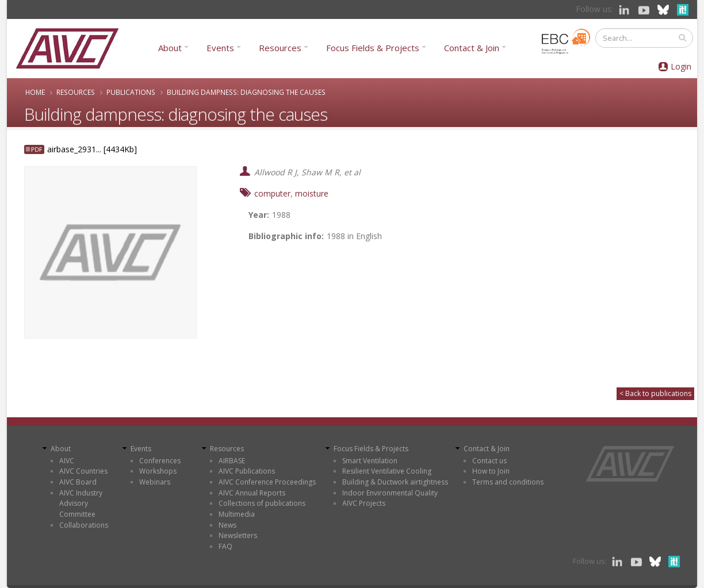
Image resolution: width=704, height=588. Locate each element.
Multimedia (237, 514)
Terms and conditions (508, 482)
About (170, 48)
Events (220, 48)
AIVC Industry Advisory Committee (81, 504)
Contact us (489, 461)
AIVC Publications (247, 471)
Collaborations (84, 525)
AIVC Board (78, 482)
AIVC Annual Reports (252, 493)
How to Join (491, 471)
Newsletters (238, 535)
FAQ (225, 546)
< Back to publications (655, 393)
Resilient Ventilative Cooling (387, 471)
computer (272, 193)
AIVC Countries (83, 471)
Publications (131, 92)
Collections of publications (262, 503)
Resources (280, 48)
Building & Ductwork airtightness (395, 482)
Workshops (158, 471)
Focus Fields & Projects (373, 48)
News (227, 525)
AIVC (67, 461)
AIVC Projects (364, 503)
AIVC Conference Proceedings (267, 482)
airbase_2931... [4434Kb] (92, 149)
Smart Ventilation (370, 461)
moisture (312, 193)
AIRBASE (232, 461)
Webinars (155, 482)
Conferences (160, 461)
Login (681, 66)
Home (35, 92)
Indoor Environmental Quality (390, 493)
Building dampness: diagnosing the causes (246, 92)
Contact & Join (472, 48)
